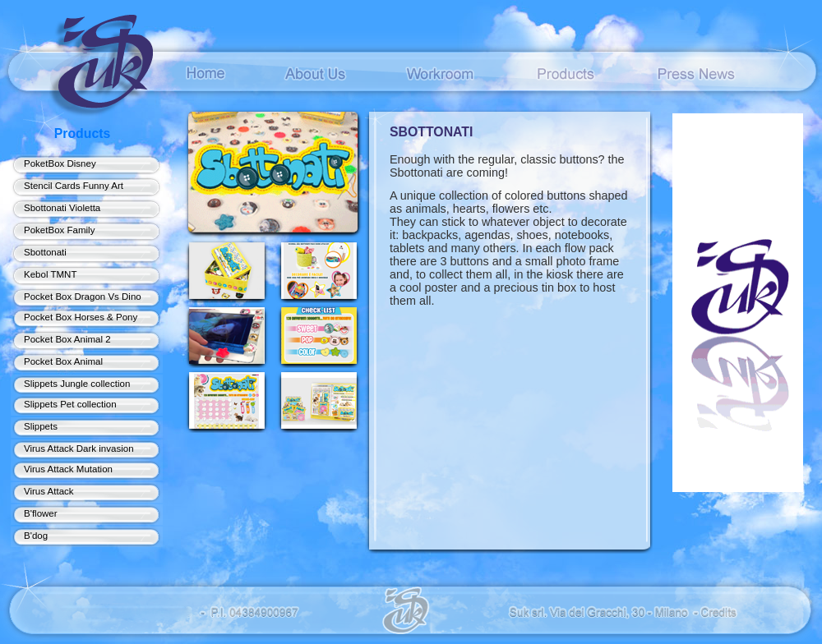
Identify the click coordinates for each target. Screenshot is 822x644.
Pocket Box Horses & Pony (81, 317)
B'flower (41, 513)
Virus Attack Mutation (68, 469)
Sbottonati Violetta (62, 208)
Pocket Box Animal (63, 361)
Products (83, 133)
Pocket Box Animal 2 (67, 339)
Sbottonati (45, 252)
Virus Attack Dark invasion (79, 448)
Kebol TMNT (50, 274)
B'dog (36, 536)
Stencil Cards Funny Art (74, 186)
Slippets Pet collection (70, 404)
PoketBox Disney (60, 163)
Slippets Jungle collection (77, 384)
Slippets (41, 426)
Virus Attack (49, 491)
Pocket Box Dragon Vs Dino (83, 297)
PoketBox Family (59, 230)
